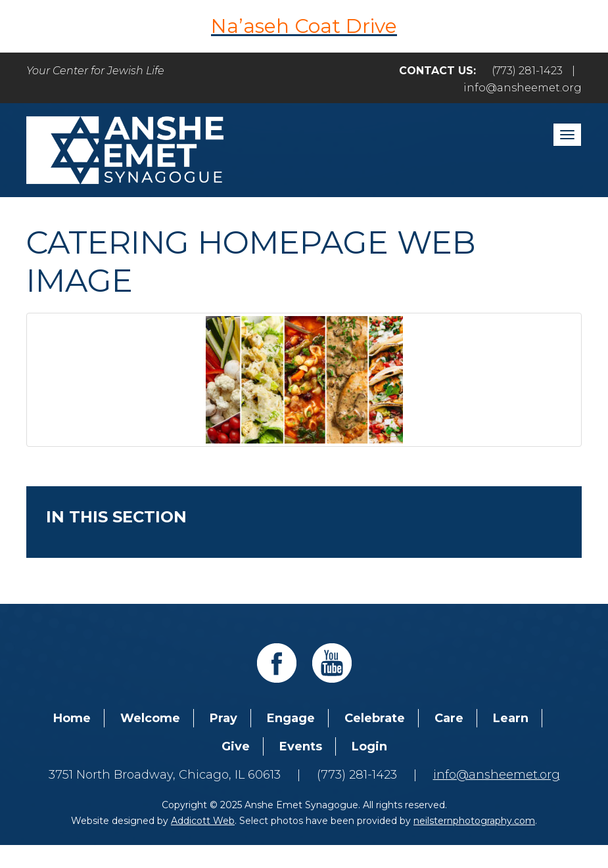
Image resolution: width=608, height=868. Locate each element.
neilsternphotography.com (474, 821)
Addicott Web (203, 821)
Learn (511, 718)
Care (449, 718)
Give (236, 746)
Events (301, 746)
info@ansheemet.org (523, 88)
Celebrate (375, 718)
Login (369, 746)
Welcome (150, 718)
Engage (291, 718)
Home (72, 718)
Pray (223, 718)
